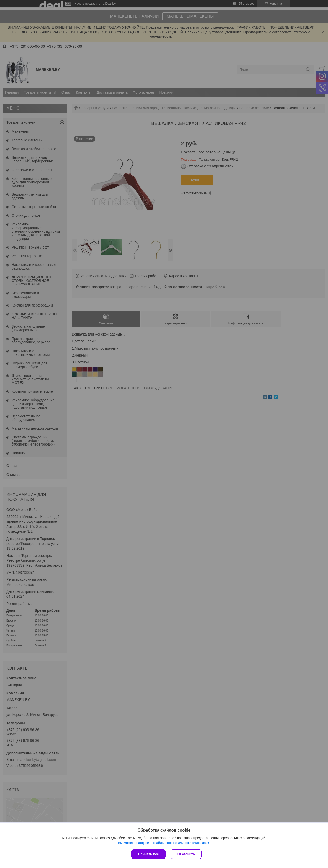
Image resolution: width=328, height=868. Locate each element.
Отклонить (186, 854)
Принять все (148, 854)
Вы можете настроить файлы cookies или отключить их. (162, 843)
